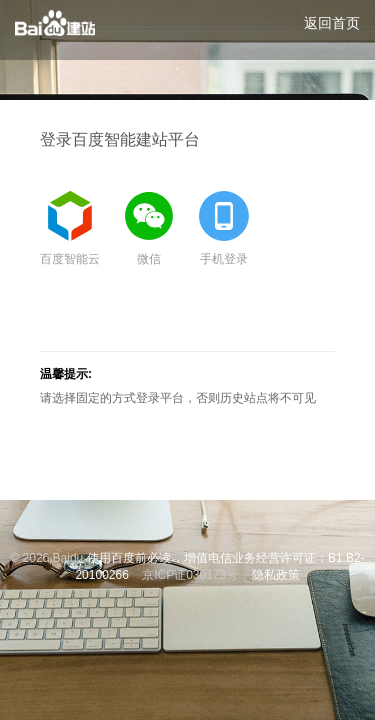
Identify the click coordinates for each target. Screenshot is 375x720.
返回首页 (332, 23)
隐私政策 (276, 575)
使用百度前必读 (129, 558)
